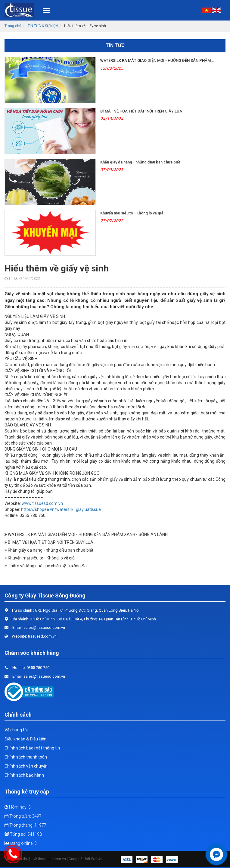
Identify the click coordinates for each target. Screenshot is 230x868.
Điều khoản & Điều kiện (25, 739)
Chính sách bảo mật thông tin (32, 748)
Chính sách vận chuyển (26, 766)
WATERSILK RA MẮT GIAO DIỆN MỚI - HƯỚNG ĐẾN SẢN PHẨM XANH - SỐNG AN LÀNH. (87, 534)
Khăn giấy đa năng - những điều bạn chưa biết (140, 162)
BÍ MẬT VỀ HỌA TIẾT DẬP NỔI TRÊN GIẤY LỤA (141, 111)
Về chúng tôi (16, 730)
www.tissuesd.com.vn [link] (42, 503)
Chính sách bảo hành (24, 775)
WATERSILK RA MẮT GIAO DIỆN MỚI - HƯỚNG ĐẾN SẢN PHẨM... (157, 60)
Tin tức (115, 45)
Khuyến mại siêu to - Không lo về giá (132, 213)
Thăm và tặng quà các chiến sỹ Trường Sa (46, 566)
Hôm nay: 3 (18, 807)
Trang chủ (13, 26)
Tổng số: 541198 (23, 834)
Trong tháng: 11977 (25, 825)
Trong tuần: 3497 (23, 816)
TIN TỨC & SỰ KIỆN (43, 26)
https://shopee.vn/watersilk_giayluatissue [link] (61, 509)
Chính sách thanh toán (26, 757)
